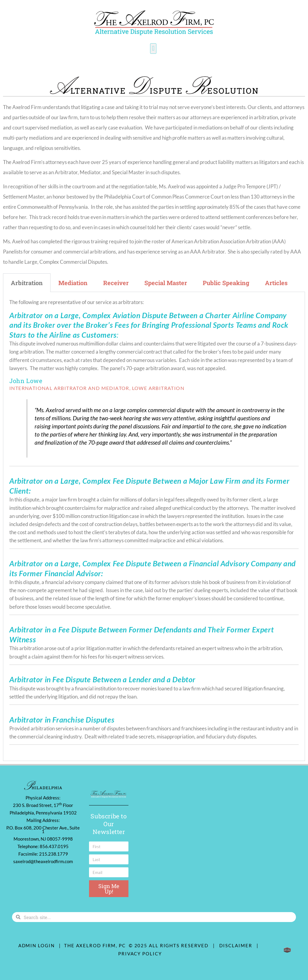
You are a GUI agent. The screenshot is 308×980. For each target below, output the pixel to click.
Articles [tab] (276, 283)
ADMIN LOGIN (37, 945)
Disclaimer (237, 945)
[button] (153, 49)
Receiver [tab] (116, 283)
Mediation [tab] (73, 283)
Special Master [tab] (166, 283)
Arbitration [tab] (27, 283)
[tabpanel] (154, 527)
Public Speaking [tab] (226, 283)
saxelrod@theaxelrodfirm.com (43, 861)
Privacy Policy (140, 954)
